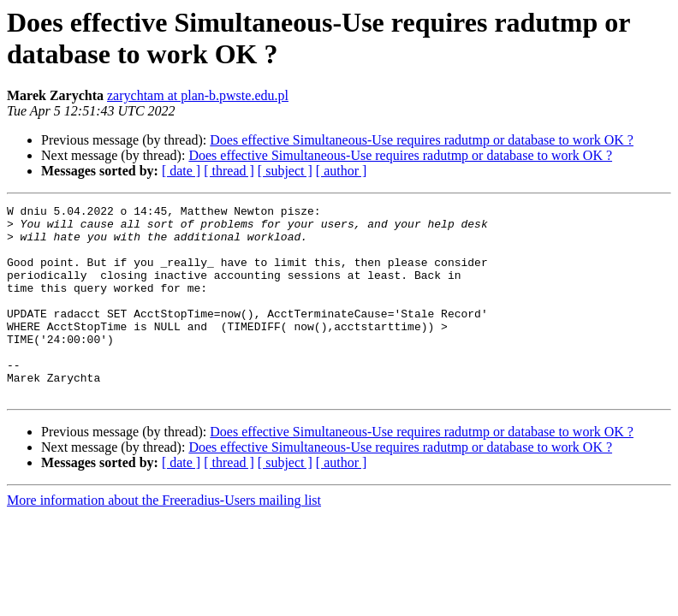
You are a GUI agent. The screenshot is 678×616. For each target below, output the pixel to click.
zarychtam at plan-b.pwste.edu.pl (198, 95)
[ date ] (181, 171)
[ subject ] (285, 171)
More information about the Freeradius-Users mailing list (164, 539)
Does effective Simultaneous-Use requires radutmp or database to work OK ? (422, 140)
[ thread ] (229, 171)
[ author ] (342, 171)
